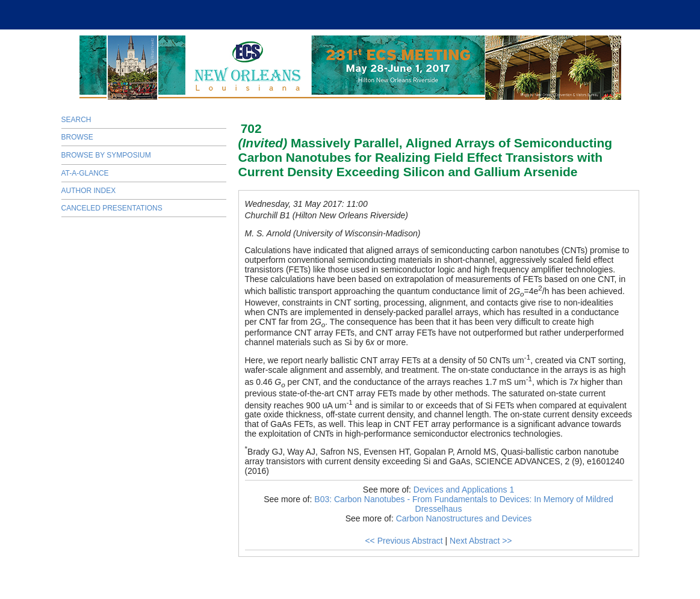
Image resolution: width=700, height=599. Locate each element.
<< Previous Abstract (404, 541)
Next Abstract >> (481, 541)
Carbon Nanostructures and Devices (464, 518)
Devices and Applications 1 (464, 490)
